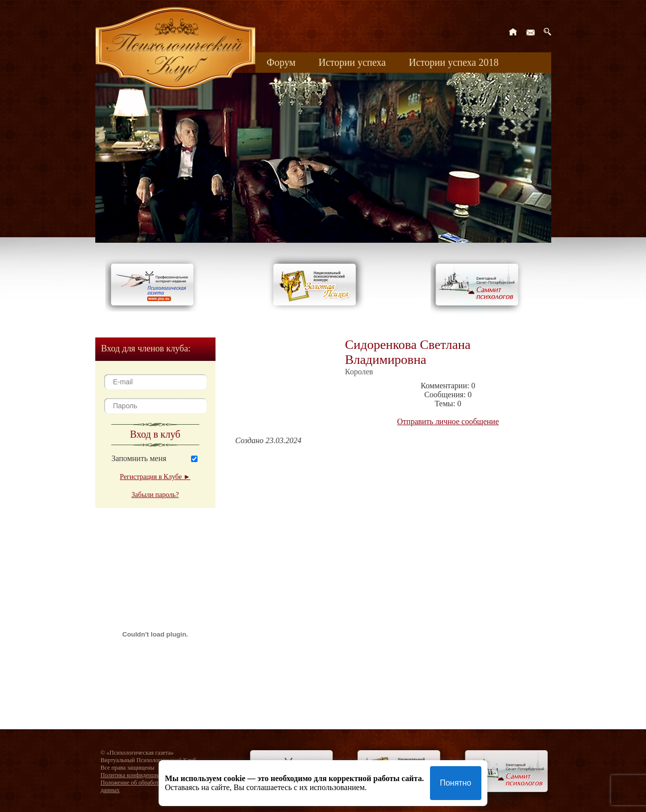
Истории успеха (352, 62)
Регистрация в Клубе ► (155, 477)
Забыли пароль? (155, 495)
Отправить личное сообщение (448, 421)
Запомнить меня (139, 458)
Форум (281, 62)
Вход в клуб (155, 434)
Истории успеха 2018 (453, 62)
